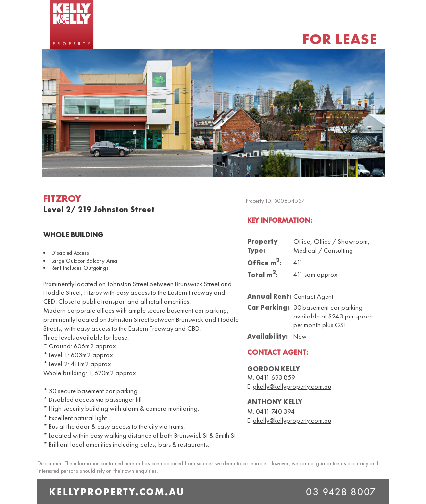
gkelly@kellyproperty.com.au (292, 386)
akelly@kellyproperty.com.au (292, 420)
